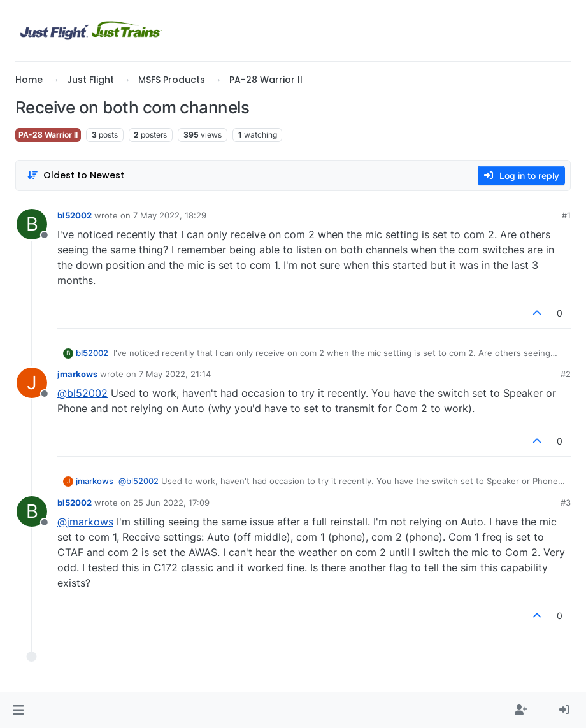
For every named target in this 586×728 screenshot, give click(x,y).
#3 (566, 503)
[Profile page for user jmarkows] (32, 383)
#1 (566, 215)
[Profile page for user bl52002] (32, 224)
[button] (18, 710)
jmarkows (77, 374)
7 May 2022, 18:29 (170, 215)
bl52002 (75, 215)
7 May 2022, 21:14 (175, 374)
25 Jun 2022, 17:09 (171, 503)
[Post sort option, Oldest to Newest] (75, 175)
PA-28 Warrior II (48, 135)
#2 (566, 374)
